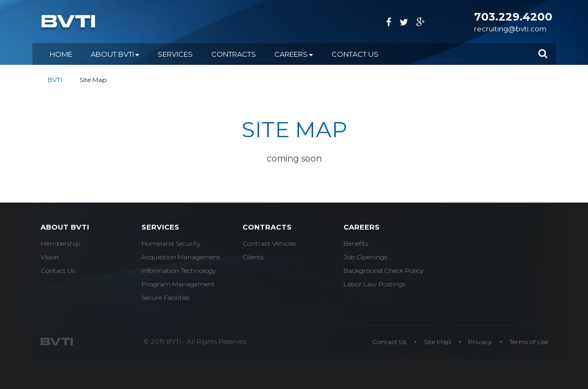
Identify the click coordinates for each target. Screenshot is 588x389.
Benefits (356, 243)
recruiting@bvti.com (510, 29)
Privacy (480, 342)
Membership (60, 243)
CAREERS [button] (294, 54)
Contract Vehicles (269, 243)
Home (61, 54)
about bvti (65, 227)
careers (361, 227)
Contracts (267, 227)
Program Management (178, 284)
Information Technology (179, 270)
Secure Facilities (165, 297)
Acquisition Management (181, 257)
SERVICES (175, 54)
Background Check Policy (384, 270)
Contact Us (355, 54)
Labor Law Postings (374, 284)
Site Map (437, 342)
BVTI (55, 80)
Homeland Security (171, 243)
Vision (50, 257)
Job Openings (365, 257)
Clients (253, 257)
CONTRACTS (234, 54)
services (160, 227)
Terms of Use (529, 342)
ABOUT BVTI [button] (115, 54)
